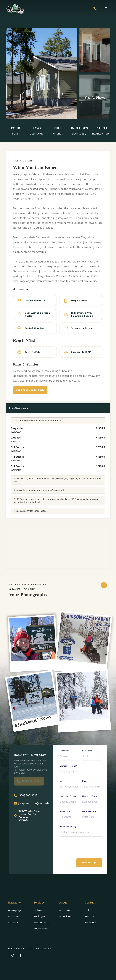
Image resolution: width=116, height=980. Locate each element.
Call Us (89, 910)
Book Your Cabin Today (30, 390)
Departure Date (89, 811)
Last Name (87, 751)
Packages (39, 916)
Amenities (65, 916)
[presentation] (83, 846)
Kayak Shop (41, 929)
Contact (13, 923)
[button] (106, 8)
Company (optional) (68, 766)
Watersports (41, 923)
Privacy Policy (16, 949)
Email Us (90, 916)
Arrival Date (65, 811)
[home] (15, 9)
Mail (62, 781)
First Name (65, 751)
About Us (14, 916)
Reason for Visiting (68, 826)
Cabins (38, 910)
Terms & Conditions (39, 949)
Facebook (91, 923)
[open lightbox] (95, 97)
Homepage (15, 910)
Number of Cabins (68, 796)
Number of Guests (90, 796)
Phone (85, 781)
